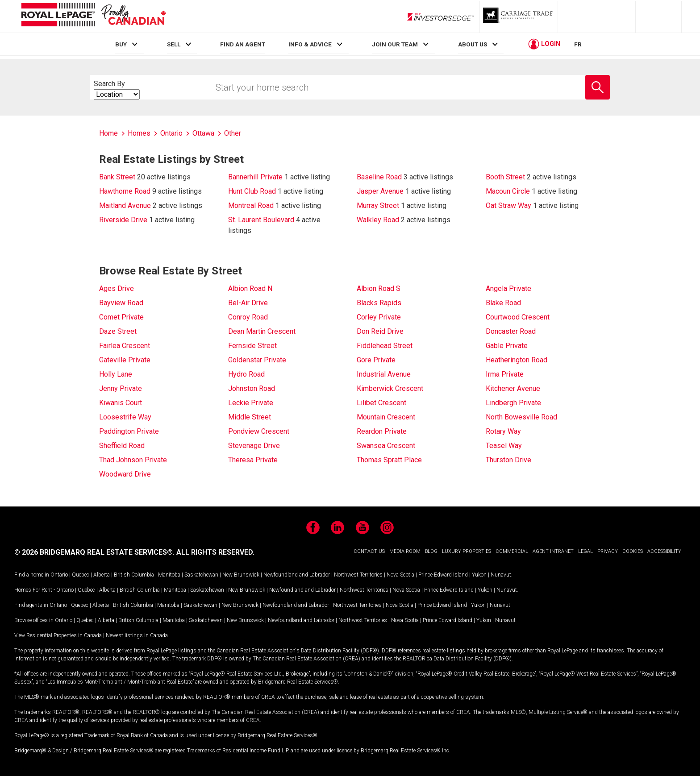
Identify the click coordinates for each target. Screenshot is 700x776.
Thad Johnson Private (133, 460)
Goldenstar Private (257, 360)
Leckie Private (251, 403)
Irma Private (505, 374)
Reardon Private (382, 431)
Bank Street (117, 177)
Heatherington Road (517, 360)
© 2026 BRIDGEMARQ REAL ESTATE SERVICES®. (94, 552)
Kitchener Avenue (513, 388)
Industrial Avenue (384, 374)
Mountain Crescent (386, 417)
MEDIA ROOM (405, 551)
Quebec (81, 575)
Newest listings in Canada (137, 635)
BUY (121, 44)
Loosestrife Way (125, 417)
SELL (174, 44)
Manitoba (169, 575)
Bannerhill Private (255, 177)
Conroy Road (248, 317)
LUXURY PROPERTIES (467, 551)
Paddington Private (129, 431)
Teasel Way (504, 446)
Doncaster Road (511, 331)
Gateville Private (125, 360)
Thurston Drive (508, 460)
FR (578, 44)
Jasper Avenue (380, 191)
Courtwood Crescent (518, 317)
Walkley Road (378, 220)
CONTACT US (369, 551)
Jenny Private (121, 388)
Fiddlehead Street (385, 346)
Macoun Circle (508, 191)
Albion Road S (379, 288)
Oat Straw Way (508, 205)
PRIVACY (608, 551)
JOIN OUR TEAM (395, 44)
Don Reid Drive (380, 331)
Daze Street (118, 331)
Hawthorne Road (125, 191)
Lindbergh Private (513, 403)
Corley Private (379, 317)
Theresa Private (253, 460)
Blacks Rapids (379, 303)
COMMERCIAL (512, 551)
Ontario (59, 575)
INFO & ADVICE (310, 44)
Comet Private (121, 317)
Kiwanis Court (121, 403)
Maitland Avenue (125, 205)
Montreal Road (251, 205)
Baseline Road (379, 177)
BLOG (431, 551)
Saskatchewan (201, 575)
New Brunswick (241, 575)
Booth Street (505, 177)
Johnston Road (252, 388)
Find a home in (32, 575)
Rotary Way (503, 431)
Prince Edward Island (443, 575)
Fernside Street (252, 346)
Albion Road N (250, 288)
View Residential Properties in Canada (58, 635)
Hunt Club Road (252, 191)
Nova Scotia (400, 575)
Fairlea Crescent (125, 346)
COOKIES (633, 551)
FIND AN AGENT (243, 44)
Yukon (479, 575)
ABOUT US (473, 44)
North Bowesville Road (521, 417)
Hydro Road (246, 374)
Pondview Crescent (259, 431)
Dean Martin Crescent (262, 331)
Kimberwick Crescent (390, 388)
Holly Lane (116, 374)
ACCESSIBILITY (664, 551)
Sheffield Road (122, 446)
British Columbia (134, 575)
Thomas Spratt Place (389, 460)
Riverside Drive (123, 220)
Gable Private (507, 346)
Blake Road (503, 303)
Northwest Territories (358, 575)
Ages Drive (117, 288)
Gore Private (376, 360)
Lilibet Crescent (381, 403)
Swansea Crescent (386, 446)
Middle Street (250, 417)
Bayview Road (121, 303)
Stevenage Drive (254, 446)
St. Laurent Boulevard (261, 220)
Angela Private (508, 288)
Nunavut (501, 575)
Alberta (102, 575)
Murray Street (378, 205)
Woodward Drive (125, 474)
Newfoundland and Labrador (297, 575)
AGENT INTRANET (553, 551)
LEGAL (585, 551)
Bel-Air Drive (248, 303)
